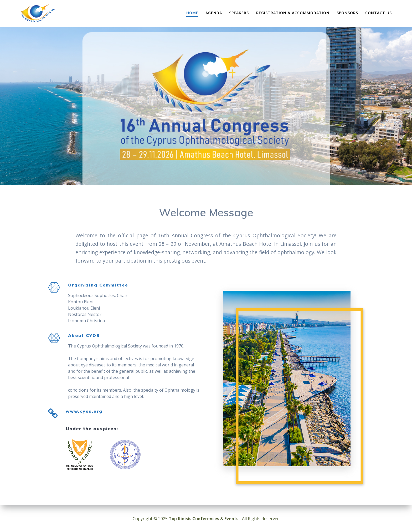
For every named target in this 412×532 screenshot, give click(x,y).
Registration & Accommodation (293, 13)
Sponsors (347, 13)
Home (192, 13)
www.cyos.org (84, 411)
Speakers (239, 13)
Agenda (214, 13)
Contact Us (378, 13)
